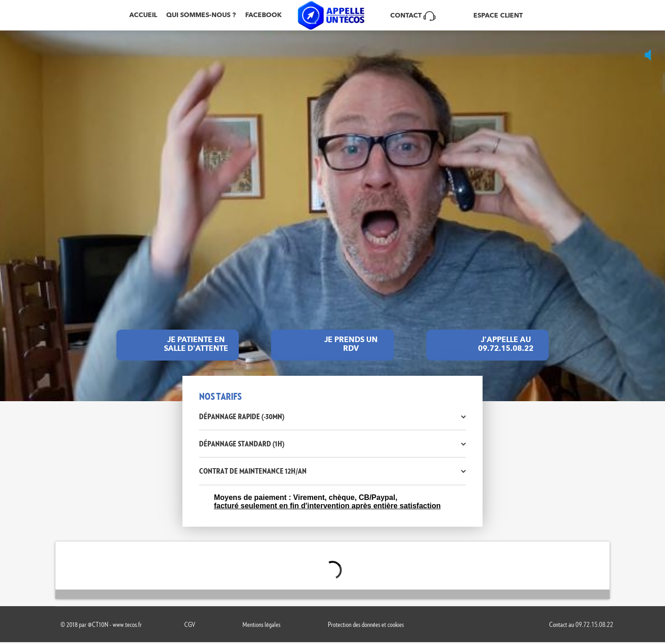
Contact (413, 15)
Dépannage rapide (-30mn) (242, 416)
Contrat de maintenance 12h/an (253, 471)
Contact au (581, 624)
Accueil (143, 15)
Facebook (263, 15)
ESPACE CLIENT (498, 16)
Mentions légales (261, 624)
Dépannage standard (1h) (242, 444)
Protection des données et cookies (366, 624)
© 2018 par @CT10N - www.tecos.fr (101, 624)
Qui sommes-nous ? (201, 15)
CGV (190, 624)
